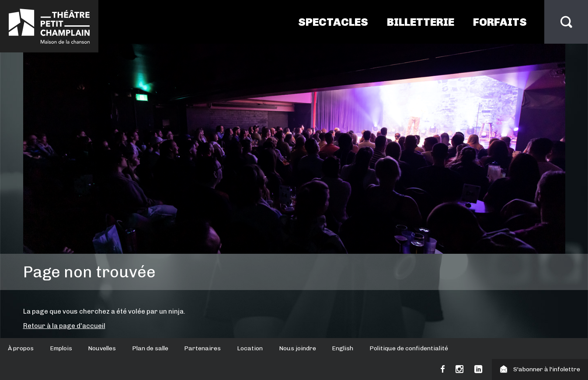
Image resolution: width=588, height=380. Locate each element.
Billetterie (421, 22)
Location (250, 348)
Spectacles (333, 22)
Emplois (61, 348)
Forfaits (500, 22)
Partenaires (202, 348)
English (343, 348)
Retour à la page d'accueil (64, 326)
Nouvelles (102, 348)
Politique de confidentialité (409, 348)
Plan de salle (150, 348)
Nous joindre (297, 348)
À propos (21, 348)
